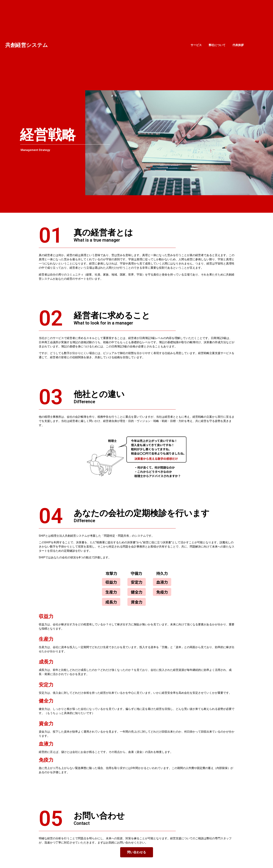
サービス (196, 45)
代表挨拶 (238, 45)
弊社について (217, 45)
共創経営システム (27, 45)
